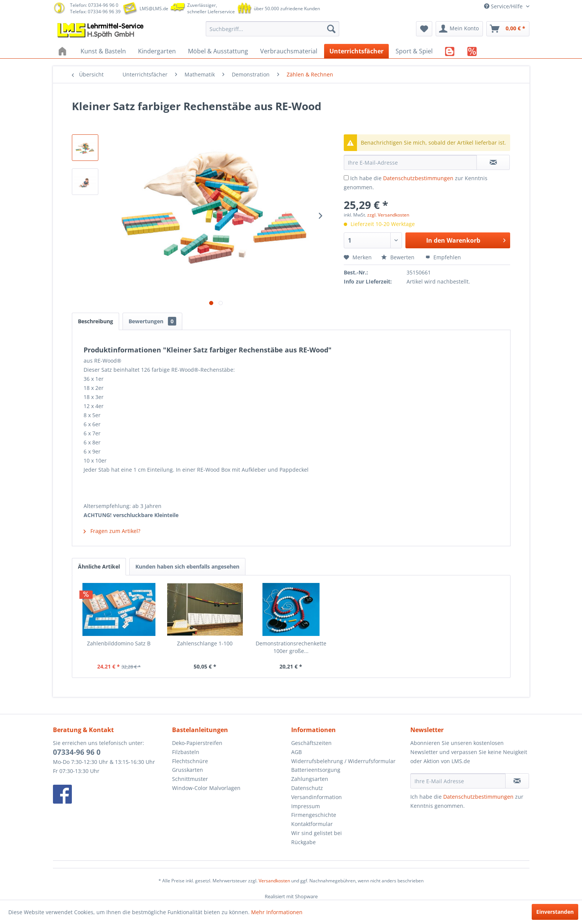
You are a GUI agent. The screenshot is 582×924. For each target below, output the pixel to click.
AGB (296, 752)
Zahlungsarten (310, 779)
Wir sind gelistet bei (317, 833)
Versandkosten (274, 881)
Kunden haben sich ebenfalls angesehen (187, 566)
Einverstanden (555, 912)
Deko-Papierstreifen (197, 743)
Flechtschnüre (190, 761)
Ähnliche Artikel (99, 566)
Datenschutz (307, 788)
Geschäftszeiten (311, 743)
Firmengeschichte (314, 815)
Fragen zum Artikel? (112, 531)
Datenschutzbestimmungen (418, 178)
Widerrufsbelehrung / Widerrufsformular (343, 761)
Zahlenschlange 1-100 (205, 643)
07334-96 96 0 (77, 752)
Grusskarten (188, 770)
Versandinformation (317, 797)
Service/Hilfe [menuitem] (504, 6)
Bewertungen (152, 321)
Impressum (306, 806)
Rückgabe (303, 842)
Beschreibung (95, 321)
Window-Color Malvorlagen (206, 788)
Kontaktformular (312, 824)
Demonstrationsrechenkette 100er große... (291, 647)
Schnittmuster (190, 779)
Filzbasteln (186, 752)
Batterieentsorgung (316, 770)
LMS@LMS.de (154, 9)
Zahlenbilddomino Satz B (119, 643)
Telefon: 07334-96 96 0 (94, 5)
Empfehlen (443, 257)
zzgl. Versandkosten (388, 215)
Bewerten (399, 257)
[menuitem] (272, 29)
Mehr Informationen (277, 912)
